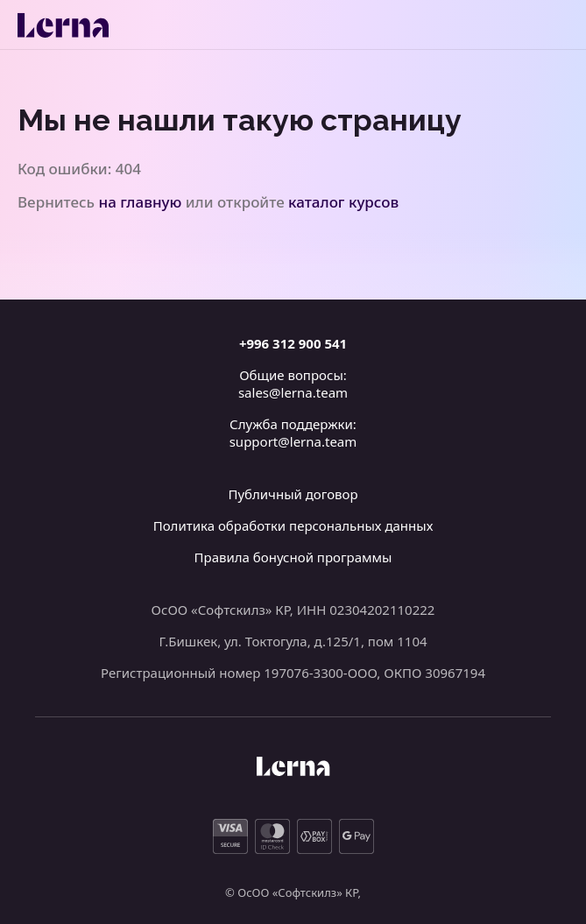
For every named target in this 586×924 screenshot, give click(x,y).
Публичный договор (293, 494)
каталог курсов (343, 202)
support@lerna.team (293, 441)
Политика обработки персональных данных (293, 525)
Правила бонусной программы (293, 557)
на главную (141, 202)
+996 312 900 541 (293, 343)
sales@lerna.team (293, 392)
